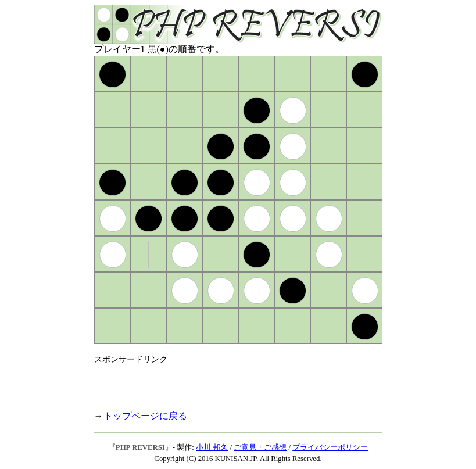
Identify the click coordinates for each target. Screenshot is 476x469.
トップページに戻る (145, 416)
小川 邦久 (212, 447)
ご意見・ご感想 (260, 447)
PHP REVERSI (140, 447)
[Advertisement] (230, 382)
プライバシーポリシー (330, 447)
